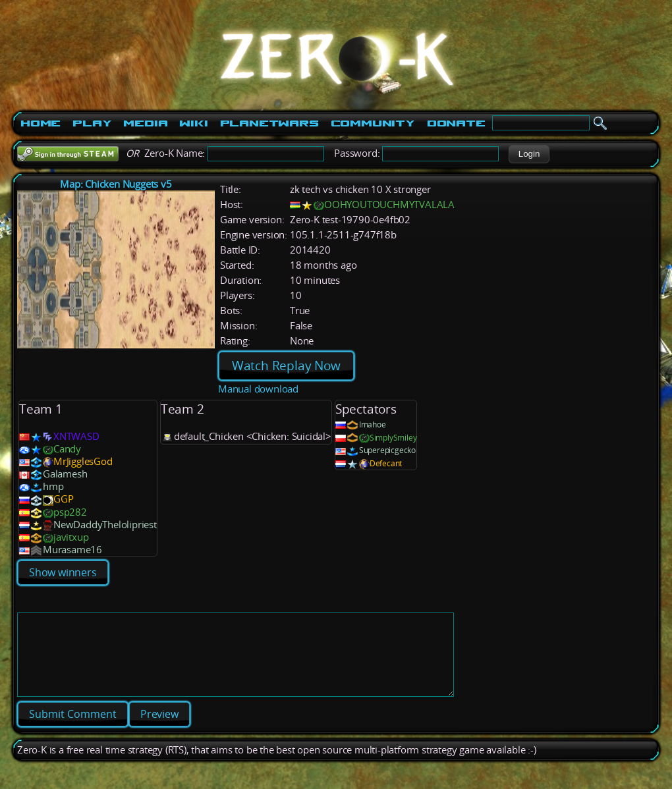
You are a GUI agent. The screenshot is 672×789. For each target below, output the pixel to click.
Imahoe (373, 424)
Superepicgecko (387, 450)
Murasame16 (72, 550)
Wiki (193, 123)
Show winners (63, 572)
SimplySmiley (393, 438)
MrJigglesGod (83, 461)
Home (41, 123)
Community (373, 123)
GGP (63, 499)
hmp (53, 486)
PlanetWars (269, 123)
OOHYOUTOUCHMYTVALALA (389, 204)
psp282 (70, 512)
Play (92, 123)
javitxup (71, 537)
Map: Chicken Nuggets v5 (116, 184)
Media (145, 123)
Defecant (386, 463)
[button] (529, 154)
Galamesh (65, 474)
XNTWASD (76, 436)
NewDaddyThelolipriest (105, 525)
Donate (456, 123)
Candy (67, 449)
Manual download (258, 389)
